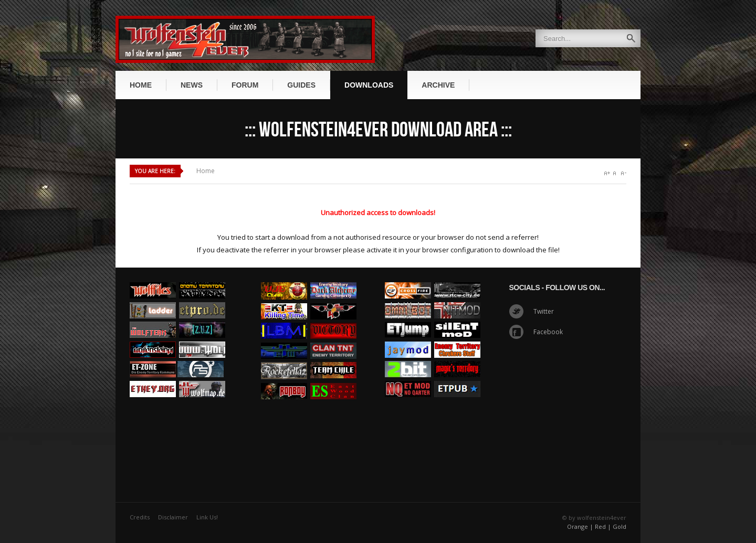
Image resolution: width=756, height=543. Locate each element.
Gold (619, 526)
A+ (607, 173)
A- (623, 173)
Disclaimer (173, 517)
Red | (603, 526)
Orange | (580, 526)
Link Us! (207, 517)
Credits (140, 517)
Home (206, 171)
